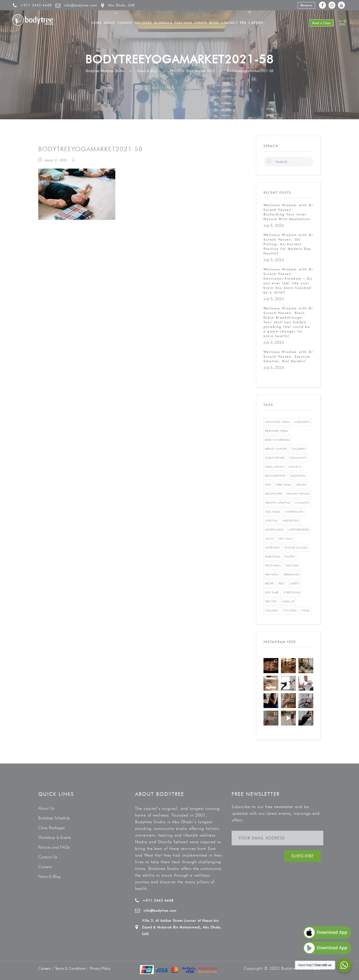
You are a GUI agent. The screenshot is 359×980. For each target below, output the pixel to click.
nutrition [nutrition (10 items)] (272, 548)
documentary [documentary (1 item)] (275, 476)
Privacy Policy (100, 968)
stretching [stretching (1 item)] (292, 592)
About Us (46, 808)
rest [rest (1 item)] (282, 584)
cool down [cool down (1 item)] (274, 467)
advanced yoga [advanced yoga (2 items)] (277, 422)
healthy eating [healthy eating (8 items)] (298, 494)
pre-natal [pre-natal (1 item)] (272, 575)
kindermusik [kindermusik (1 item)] (294, 512)
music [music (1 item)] (269, 539)
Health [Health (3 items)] (301, 485)
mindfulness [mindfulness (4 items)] (274, 530)
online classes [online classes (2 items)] (296, 548)
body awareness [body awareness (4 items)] (277, 440)
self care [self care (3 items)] (272, 592)
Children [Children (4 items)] (298, 449)
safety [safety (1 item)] (295, 584)
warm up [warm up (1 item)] (288, 601)
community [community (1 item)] (298, 458)
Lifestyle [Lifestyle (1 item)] (271, 521)
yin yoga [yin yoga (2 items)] (290, 610)
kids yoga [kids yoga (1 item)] (273, 512)
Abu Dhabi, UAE (122, 5)
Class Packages (51, 828)
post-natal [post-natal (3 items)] (273, 566)
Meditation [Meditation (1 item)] (291, 521)
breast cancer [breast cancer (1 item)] (276, 449)
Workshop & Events (55, 837)
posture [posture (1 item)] (292, 566)
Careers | (47, 968)
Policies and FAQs (54, 847)
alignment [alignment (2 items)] (302, 422)
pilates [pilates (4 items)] (290, 557)
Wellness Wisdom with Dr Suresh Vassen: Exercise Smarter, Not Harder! (288, 356)
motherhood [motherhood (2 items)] (299, 530)
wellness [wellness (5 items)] (272, 610)
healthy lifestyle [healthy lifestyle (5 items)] (278, 503)
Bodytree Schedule (54, 818)
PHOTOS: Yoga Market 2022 (193, 71)
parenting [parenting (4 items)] (272, 557)
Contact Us (48, 857)
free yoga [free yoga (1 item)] (284, 485)
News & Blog (147, 71)
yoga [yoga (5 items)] (306, 610)
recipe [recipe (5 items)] (270, 584)
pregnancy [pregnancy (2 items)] (292, 575)
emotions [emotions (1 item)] (298, 476)
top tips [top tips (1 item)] (271, 601)
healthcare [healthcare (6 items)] (273, 494)
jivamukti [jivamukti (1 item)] (302, 503)
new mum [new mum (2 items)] (286, 539)
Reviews (306, 5)
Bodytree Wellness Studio (105, 71)
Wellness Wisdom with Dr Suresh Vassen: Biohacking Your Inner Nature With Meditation (288, 212)
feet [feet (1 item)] (268, 485)
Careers (45, 867)
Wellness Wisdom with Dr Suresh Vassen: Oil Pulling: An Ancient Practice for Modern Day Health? (288, 244)
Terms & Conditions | (72, 968)
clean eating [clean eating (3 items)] (275, 458)
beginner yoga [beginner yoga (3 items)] (276, 431)
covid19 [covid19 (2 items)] (295, 467)
